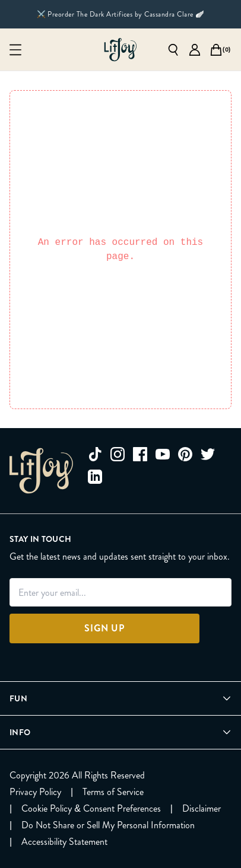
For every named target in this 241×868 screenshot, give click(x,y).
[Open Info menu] (120, 732)
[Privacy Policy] (35, 792)
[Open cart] (216, 50)
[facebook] (140, 454)
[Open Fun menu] (120, 698)
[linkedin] (95, 477)
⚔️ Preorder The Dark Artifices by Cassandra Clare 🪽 (121, 14)
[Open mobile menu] (15, 50)
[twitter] (208, 454)
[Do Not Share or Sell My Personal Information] (108, 825)
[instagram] (118, 454)
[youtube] (163, 454)
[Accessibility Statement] (64, 842)
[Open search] (173, 50)
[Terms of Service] (113, 792)
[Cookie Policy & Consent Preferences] (91, 809)
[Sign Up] (104, 628)
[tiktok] (95, 454)
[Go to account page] (195, 50)
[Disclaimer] (202, 809)
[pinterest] (185, 454)
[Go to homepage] (120, 50)
